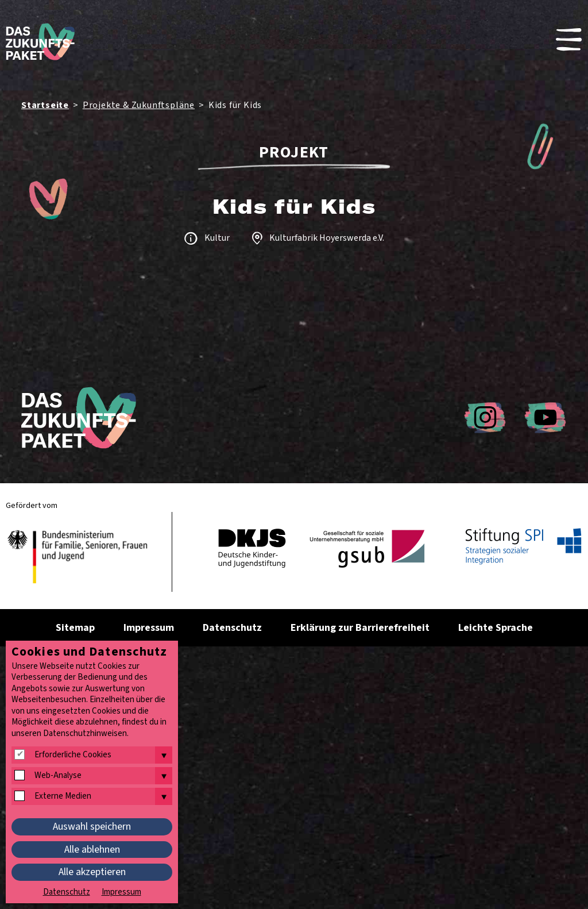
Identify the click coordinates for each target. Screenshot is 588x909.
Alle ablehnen (92, 850)
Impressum (149, 628)
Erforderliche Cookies (73, 755)
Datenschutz (232, 628)
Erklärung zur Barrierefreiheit (360, 628)
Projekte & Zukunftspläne (139, 105)
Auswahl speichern (92, 827)
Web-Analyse (58, 776)
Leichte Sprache (496, 628)
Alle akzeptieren (92, 872)
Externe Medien (63, 796)
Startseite (45, 105)
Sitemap (75, 628)
